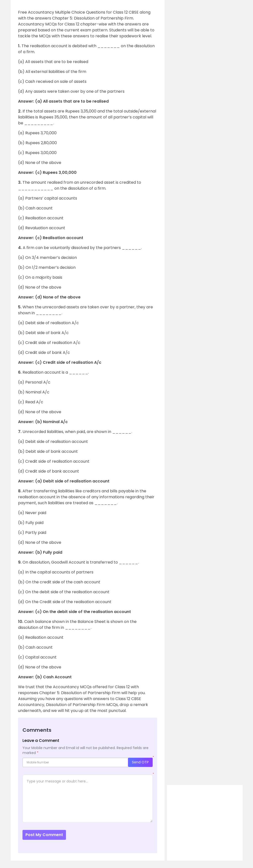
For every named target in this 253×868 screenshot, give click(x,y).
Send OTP (140, 762)
